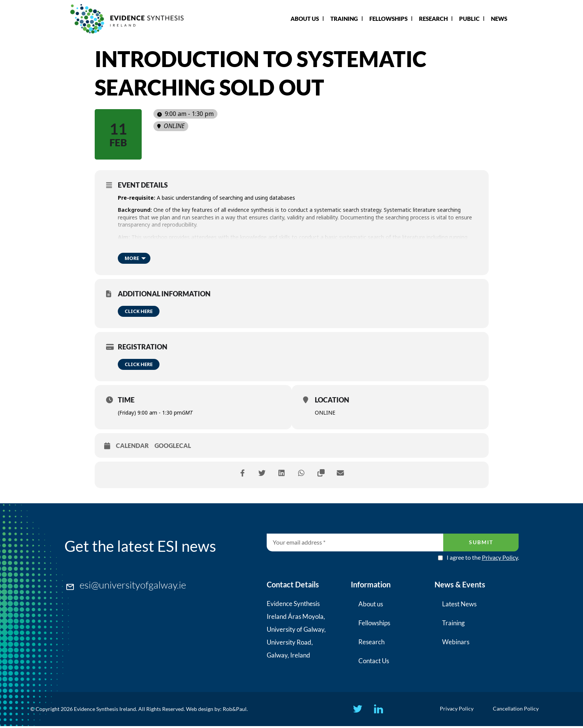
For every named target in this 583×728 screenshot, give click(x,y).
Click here (139, 311)
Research (433, 19)
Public (469, 19)
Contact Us (374, 661)
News (499, 19)
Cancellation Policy (517, 710)
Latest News (459, 604)
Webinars (456, 642)
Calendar (132, 445)
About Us (305, 19)
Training (344, 19)
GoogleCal (173, 445)
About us (371, 604)
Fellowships (388, 19)
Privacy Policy (500, 557)
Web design (200, 710)
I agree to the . (483, 557)
